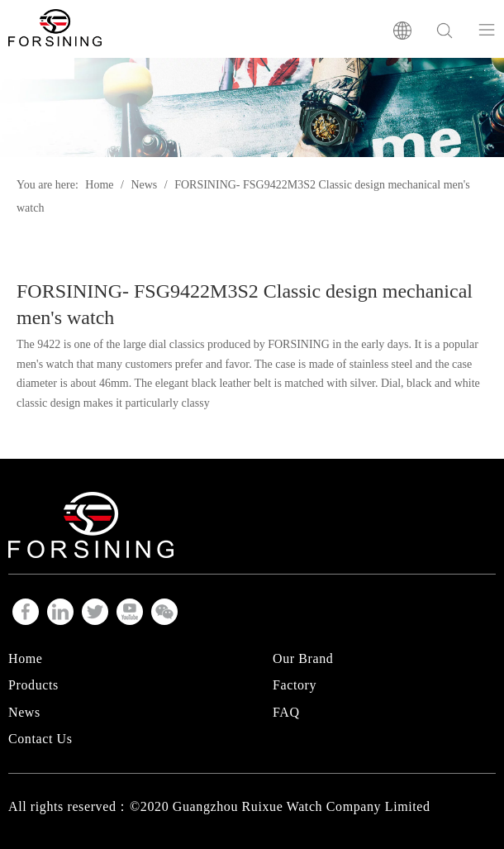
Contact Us (40, 739)
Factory (295, 685)
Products (33, 685)
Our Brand (303, 658)
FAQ (286, 712)
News (24, 712)
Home (26, 658)
